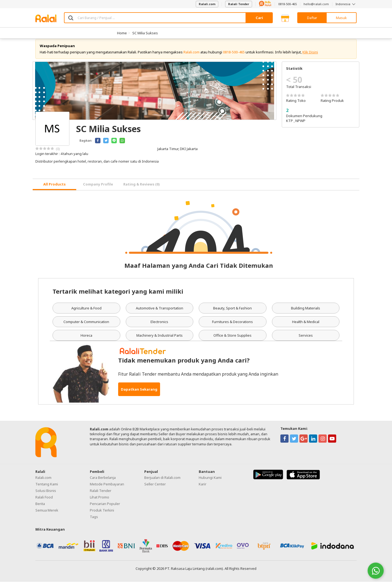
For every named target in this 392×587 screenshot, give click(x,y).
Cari (259, 18)
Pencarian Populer (105, 509)
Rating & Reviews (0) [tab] (142, 189)
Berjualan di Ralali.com (162, 483)
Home (122, 33)
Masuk (341, 18)
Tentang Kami (47, 489)
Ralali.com (207, 4)
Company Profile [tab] (98, 189)
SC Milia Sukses (145, 33)
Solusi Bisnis (46, 496)
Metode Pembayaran (107, 489)
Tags (94, 522)
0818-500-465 (287, 4)
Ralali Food (44, 502)
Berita (40, 509)
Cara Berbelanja (103, 483)
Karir (203, 489)
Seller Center (155, 489)
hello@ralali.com (316, 4)
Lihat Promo (99, 502)
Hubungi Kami (210, 483)
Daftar (312, 18)
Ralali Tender (239, 4)
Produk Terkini (102, 515)
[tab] (54, 190)
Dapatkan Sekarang (139, 394)
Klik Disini (310, 57)
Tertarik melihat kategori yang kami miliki (118, 296)
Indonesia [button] (346, 4)
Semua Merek (47, 515)
